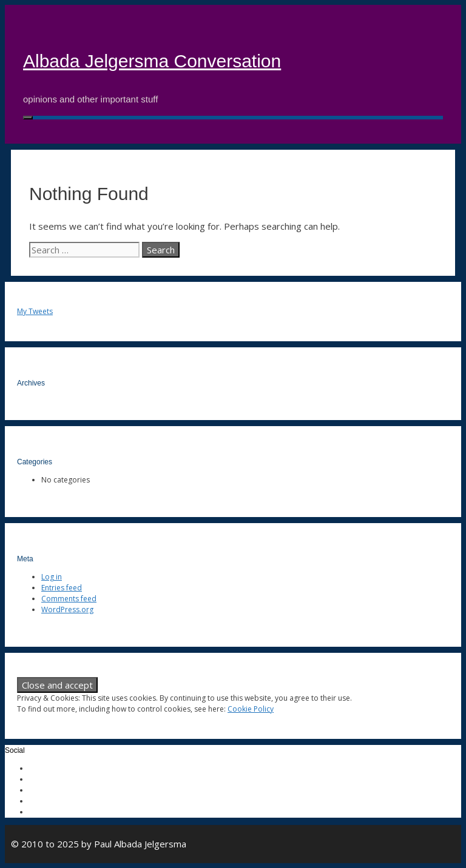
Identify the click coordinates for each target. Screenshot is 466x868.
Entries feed (62, 588)
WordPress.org (67, 609)
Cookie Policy (251, 709)
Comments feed (69, 599)
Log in (52, 577)
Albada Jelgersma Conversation (152, 61)
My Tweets (35, 311)
